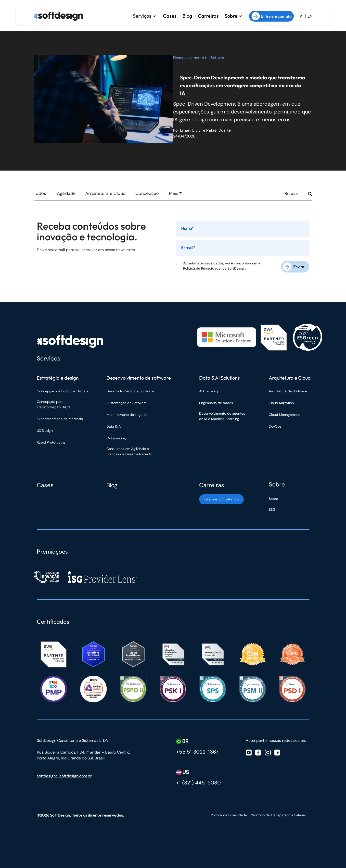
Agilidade (66, 193)
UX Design (45, 431)
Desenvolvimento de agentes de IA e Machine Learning (222, 416)
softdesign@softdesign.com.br (64, 776)
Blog (186, 16)
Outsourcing (116, 438)
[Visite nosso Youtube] (249, 752)
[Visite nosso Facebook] (258, 752)
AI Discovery (209, 391)
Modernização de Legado (127, 415)
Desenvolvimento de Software (200, 58)
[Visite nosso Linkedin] (277, 752)
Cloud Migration (281, 403)
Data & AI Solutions (219, 378)
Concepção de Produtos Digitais (62, 391)
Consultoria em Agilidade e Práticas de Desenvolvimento (129, 451)
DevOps (275, 426)
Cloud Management (284, 415)
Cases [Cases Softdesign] (45, 485)
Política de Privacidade (203, 268)
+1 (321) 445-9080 (198, 783)
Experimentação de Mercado (60, 419)
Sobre (231, 16)
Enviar (299, 267)
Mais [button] (174, 193)
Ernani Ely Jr (191, 130)
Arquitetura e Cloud (105, 193)
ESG (272, 509)
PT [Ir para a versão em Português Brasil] (302, 16)
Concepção (147, 193)
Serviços (141, 16)
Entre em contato (271, 16)
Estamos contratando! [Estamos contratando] (222, 499)
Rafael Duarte (218, 130)
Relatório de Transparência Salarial (278, 815)
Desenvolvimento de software (139, 378)
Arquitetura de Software (288, 391)
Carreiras (208, 16)
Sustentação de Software (127, 403)
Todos (40, 193)
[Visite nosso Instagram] (268, 752)
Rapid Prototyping (51, 442)
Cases (169, 16)
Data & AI (114, 426)
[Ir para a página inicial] (58, 16)
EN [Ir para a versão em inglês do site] (310, 16)
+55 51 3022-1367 (197, 752)
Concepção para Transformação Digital (55, 404)
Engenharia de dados (216, 403)
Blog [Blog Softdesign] (112, 485)
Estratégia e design (58, 378)
